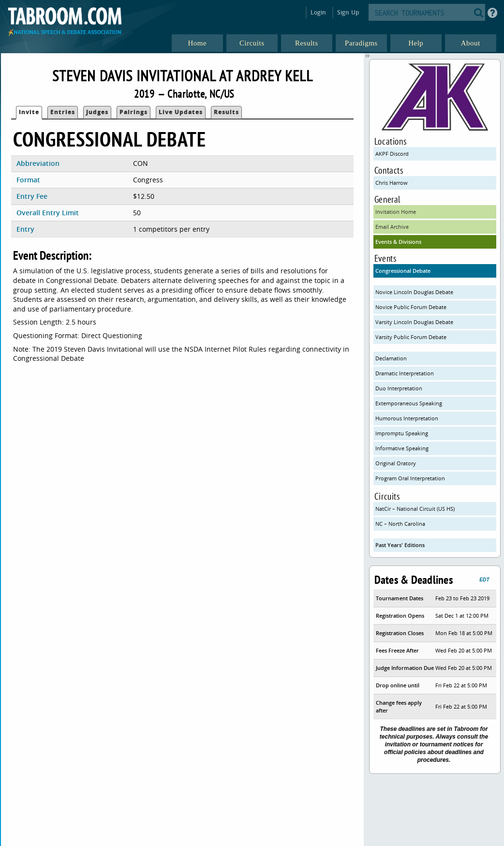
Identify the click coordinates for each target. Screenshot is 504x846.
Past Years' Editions (400, 545)
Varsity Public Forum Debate (411, 337)
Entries (63, 112)
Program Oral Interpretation (410, 478)
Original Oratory (396, 463)
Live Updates (181, 112)
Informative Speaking (402, 448)
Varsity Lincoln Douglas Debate (414, 322)
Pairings (133, 112)
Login (319, 12)
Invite (29, 112)
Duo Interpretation (399, 388)
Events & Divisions (398, 242)
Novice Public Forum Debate (411, 307)
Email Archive (392, 227)
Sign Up (348, 12)
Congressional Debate (403, 271)
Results (226, 112)
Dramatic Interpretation (405, 373)
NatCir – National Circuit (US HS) (415, 509)
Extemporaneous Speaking (409, 403)
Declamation (391, 358)
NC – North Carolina (400, 524)
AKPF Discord (392, 154)
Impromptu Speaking (402, 433)
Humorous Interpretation (407, 418)
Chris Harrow (392, 183)
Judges (97, 112)
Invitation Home (396, 212)
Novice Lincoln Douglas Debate (414, 292)
